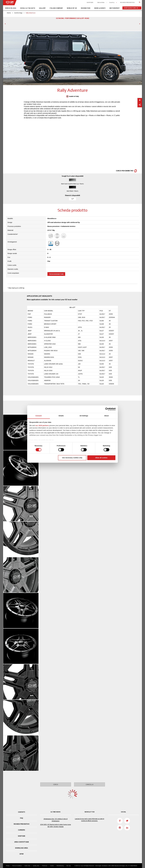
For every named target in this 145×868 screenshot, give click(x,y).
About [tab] (107, 416)
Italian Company (56, 8)
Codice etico (27, 866)
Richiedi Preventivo (22, 824)
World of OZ (72, 8)
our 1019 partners (42, 425)
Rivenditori (86, 8)
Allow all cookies (101, 458)
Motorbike (101, 2)
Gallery (42, 8)
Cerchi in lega (11, 8)
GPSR (22, 854)
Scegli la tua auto (28, 8)
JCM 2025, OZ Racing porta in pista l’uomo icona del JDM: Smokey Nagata (56, 826)
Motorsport (115, 8)
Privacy (8, 866)
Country (112, 2)
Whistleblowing (60, 866)
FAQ (21, 818)
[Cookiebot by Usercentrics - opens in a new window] (107, 409)
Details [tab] (61, 416)
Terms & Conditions (17, 866)
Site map (68, 866)
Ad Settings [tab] (84, 416)
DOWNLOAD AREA (21, 848)
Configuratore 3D (131, 8)
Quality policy (36, 866)
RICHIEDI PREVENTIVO (127, 2)
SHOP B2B (90, 2)
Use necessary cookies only (72, 458)
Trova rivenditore (56, 274)
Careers (22, 830)
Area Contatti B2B (22, 842)
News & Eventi (100, 8)
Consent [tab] (39, 416)
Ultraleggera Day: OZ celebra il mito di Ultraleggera (56, 820)
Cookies (52, 866)
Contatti (21, 812)
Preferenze (45, 866)
